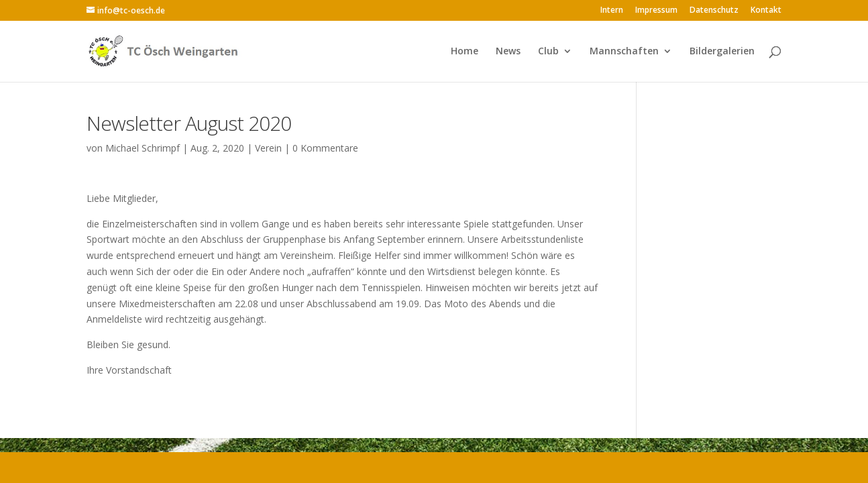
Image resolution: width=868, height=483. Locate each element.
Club (548, 52)
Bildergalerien (722, 52)
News (508, 52)
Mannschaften (624, 52)
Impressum (656, 11)
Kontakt (766, 11)
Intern (612, 11)
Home (465, 52)
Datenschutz (714, 11)
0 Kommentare (325, 148)
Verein (268, 148)
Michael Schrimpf (143, 148)
